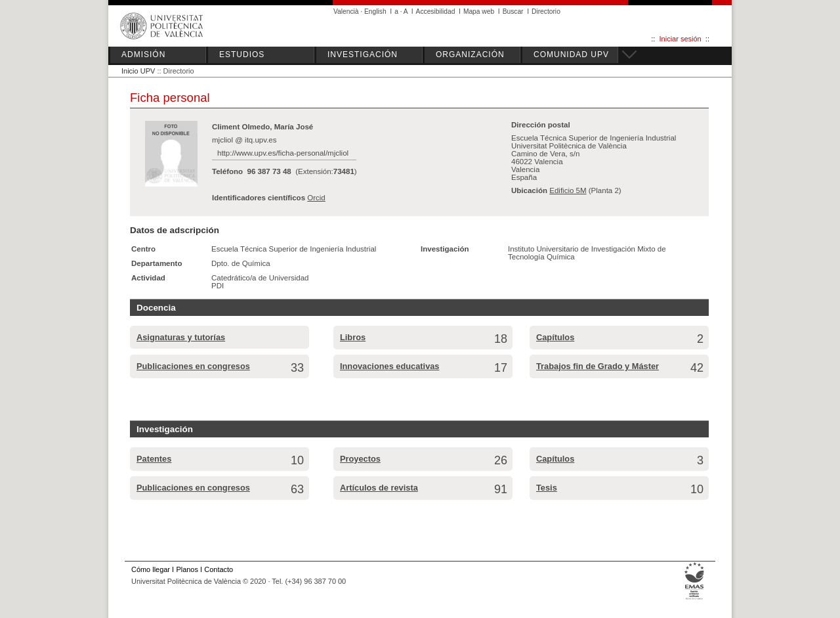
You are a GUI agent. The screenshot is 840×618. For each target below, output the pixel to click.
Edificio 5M (568, 190)
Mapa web (479, 11)
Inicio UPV (138, 71)
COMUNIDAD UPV (571, 55)
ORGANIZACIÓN (470, 55)
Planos (187, 569)
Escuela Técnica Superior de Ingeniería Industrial (294, 249)
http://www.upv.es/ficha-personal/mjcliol (283, 153)
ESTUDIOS (242, 55)
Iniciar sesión (681, 39)
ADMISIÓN (143, 55)
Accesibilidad (436, 11)
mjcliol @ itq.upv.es (244, 140)
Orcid (316, 198)
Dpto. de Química (241, 263)
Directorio (546, 11)
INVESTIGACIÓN (363, 55)
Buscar (513, 11)
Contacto (219, 569)
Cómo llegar (151, 569)
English (375, 11)
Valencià (346, 11)
